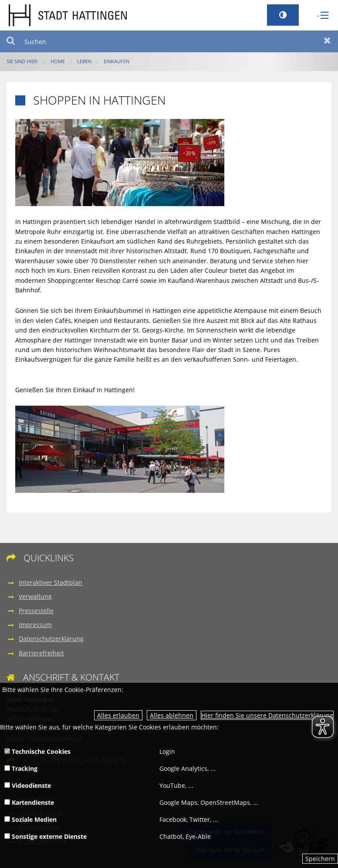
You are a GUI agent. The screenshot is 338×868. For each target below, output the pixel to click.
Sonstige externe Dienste (46, 836)
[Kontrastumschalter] (283, 15)
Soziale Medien (30, 819)
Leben (84, 61)
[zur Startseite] (68, 15)
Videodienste (28, 785)
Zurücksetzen (327, 41)
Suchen (11, 41)
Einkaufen (117, 61)
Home (58, 61)
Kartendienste (29, 802)
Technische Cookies (37, 751)
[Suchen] (169, 41)
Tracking (21, 768)
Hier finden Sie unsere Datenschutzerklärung (267, 715)
